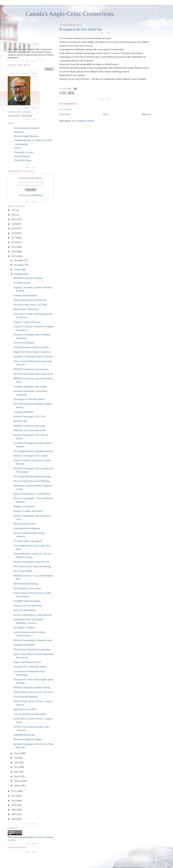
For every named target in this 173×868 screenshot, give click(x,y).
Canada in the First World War (82, 29)
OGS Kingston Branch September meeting (33, 451)
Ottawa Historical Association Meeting (32, 481)
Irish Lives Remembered (25, 610)
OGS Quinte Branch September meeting (32, 476)
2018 (14, 233)
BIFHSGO (19, 132)
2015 (14, 247)
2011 (14, 796)
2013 (14, 256)
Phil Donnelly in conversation (27, 588)
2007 (14, 814)
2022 (14, 215)
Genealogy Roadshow (24, 412)
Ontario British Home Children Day (30, 300)
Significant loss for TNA (25, 709)
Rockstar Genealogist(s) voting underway (33, 615)
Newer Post (65, 114)
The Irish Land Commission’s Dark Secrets (33, 374)
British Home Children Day (26, 309)
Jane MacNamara (22, 156)
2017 (14, 238)
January (18, 785)
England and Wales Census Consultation (32, 352)
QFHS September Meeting (26, 584)
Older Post (146, 114)
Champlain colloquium (24, 645)
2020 (14, 224)
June (16, 762)
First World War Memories (26, 697)
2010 (14, 801)
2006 (14, 819)
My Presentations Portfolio (27, 128)
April (17, 772)
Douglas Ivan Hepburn (24, 506)
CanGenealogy (21, 144)
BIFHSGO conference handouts (28, 278)
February (18, 781)
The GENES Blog (22, 160)
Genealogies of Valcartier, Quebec (29, 399)
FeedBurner (37, 195)
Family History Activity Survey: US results (33, 692)
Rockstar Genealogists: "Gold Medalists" (32, 494)
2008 (14, 810)
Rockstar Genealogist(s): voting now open (33, 640)
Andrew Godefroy (112, 53)
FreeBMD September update (27, 601)
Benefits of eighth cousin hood (28, 511)
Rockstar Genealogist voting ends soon (32, 562)
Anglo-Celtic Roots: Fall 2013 (28, 662)
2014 (14, 252)
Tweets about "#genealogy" (20, 116)
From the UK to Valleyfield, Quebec (30, 667)
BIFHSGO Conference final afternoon (31, 369)
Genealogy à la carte (24, 152)
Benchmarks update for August (28, 739)
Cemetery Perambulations (25, 295)
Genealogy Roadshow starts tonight (30, 387)
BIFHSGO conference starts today (29, 426)
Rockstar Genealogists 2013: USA (29, 416)
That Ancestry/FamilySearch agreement (32, 649)
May (16, 767)
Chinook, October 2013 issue (27, 322)
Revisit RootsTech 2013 (25, 524)
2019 (14, 228)
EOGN (17, 148)
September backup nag (24, 735)
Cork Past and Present (24, 343)
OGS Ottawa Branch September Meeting (32, 566)
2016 (14, 242)
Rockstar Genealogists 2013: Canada (31, 456)
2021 (14, 219)
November (19, 265)
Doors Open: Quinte (23, 571)
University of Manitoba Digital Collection (33, 356)
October (18, 269)
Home (106, 114)
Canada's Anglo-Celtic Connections (70, 14)
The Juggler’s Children (24, 627)
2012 (14, 791)
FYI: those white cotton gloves (28, 541)
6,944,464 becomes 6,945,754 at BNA (31, 347)
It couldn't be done (22, 283)
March (17, 776)
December (19, 260)
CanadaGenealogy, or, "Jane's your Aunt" (33, 140)
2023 (14, 210)
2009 (14, 805)
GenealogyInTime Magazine (27, 528)
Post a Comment (65, 109)
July (16, 758)
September (19, 274)
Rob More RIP (20, 421)
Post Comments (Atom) (83, 121)
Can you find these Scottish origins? (30, 714)
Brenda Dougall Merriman (26, 136)
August (18, 753)
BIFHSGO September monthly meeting (32, 687)
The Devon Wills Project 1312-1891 (30, 305)
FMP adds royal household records (30, 430)
